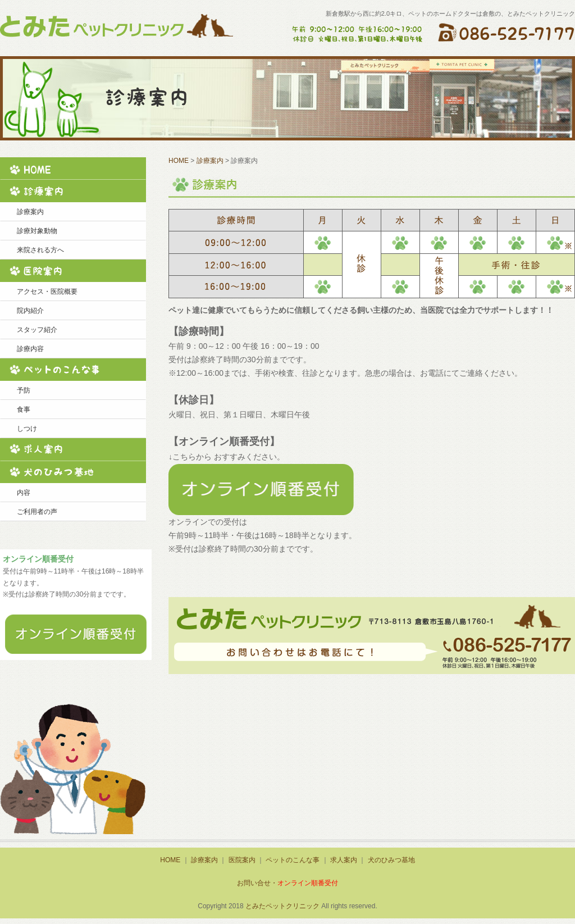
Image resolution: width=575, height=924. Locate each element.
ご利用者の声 (37, 512)
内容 (24, 493)
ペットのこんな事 (73, 370)
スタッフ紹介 (37, 330)
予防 (24, 390)
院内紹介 (30, 311)
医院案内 (73, 271)
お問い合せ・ (287, 883)
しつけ (27, 429)
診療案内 (73, 191)
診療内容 (30, 349)
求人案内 (73, 449)
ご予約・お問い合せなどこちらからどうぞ (372, 636)
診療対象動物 (37, 231)
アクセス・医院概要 (47, 292)
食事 (24, 409)
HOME (73, 169)
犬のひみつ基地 (73, 472)
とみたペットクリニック (282, 906)
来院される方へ (40, 250)
